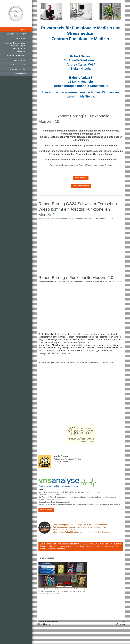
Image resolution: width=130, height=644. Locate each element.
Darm (48, 345)
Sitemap (54, 621)
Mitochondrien (59, 345)
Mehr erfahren (81, 178)
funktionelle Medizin (52, 334)
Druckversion (43, 621)
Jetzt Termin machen (81, 186)
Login (123, 621)
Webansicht (121, 624)
